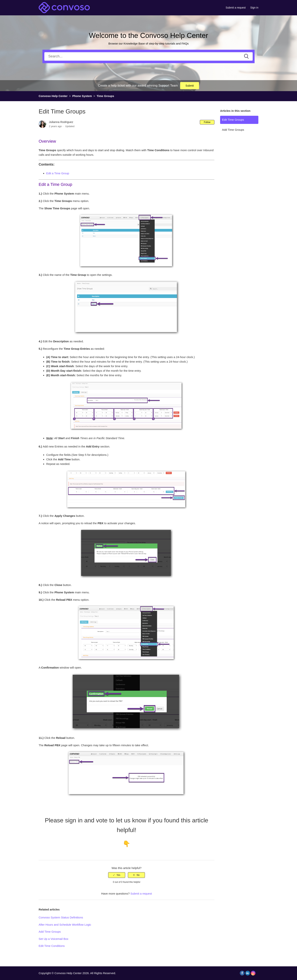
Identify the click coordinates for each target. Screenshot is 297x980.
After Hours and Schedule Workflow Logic (65, 925)
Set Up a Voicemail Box (54, 939)
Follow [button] (207, 122)
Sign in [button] (254, 8)
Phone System (82, 96)
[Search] (148, 56)
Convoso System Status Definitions (61, 917)
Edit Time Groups (233, 120)
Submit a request (236, 8)
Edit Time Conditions (52, 946)
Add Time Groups (233, 130)
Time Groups (105, 96)
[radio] (117, 875)
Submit (190, 86)
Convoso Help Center (53, 96)
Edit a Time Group (58, 173)
